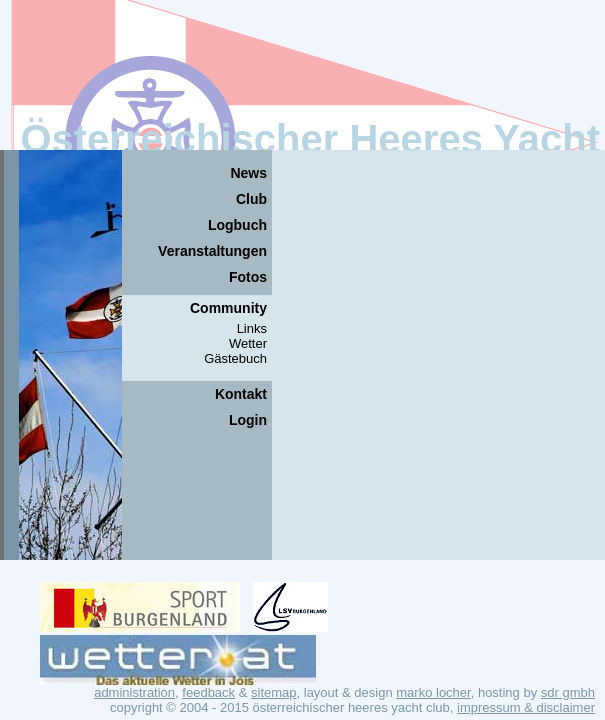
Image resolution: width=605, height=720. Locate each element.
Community (228, 308)
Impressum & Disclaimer (526, 707)
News (248, 173)
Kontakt (241, 394)
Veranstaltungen (212, 251)
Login (248, 420)
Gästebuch (235, 358)
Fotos (248, 277)
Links (252, 328)
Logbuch (237, 225)
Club (251, 199)
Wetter (248, 343)
